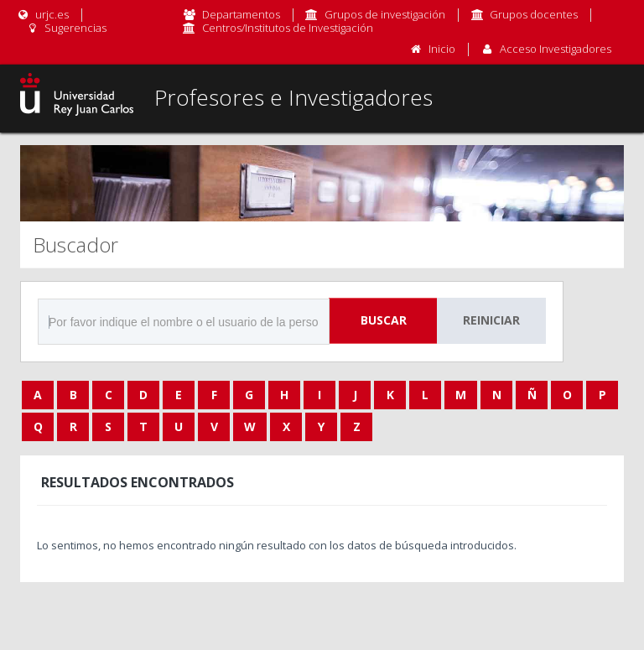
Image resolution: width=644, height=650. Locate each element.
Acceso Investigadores (556, 49)
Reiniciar (491, 320)
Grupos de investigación (385, 14)
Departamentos (241, 14)
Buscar (384, 320)
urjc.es (42, 14)
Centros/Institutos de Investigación (288, 28)
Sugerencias (66, 28)
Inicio (442, 49)
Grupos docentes (534, 14)
